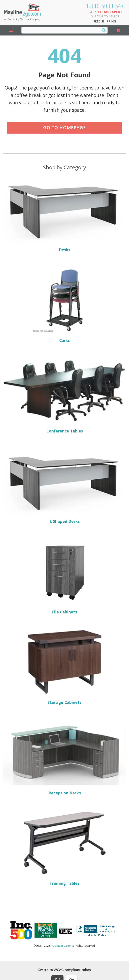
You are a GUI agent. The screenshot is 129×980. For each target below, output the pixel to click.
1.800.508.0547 (105, 6)
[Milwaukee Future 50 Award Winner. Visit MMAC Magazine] (66, 930)
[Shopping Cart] (118, 30)
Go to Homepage (64, 128)
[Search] (104, 30)
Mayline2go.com (61, 946)
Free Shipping (105, 21)
